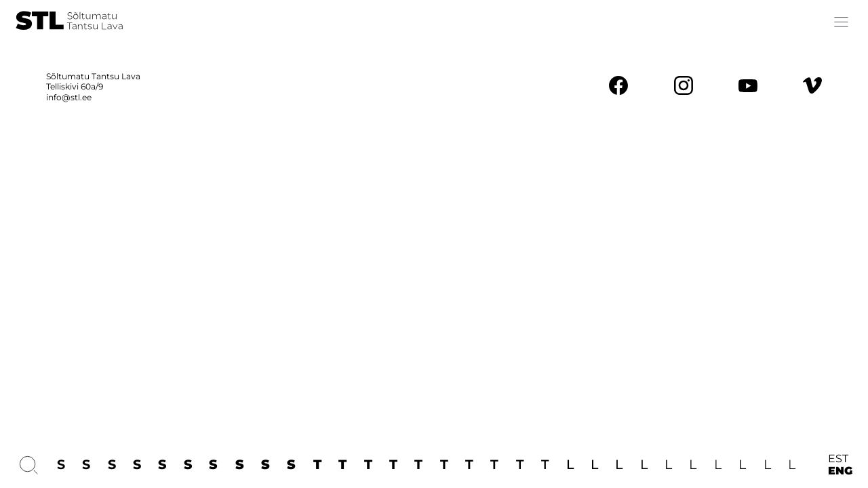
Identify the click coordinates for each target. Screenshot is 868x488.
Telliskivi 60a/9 (75, 86)
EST (838, 459)
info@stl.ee (69, 97)
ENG (840, 471)
